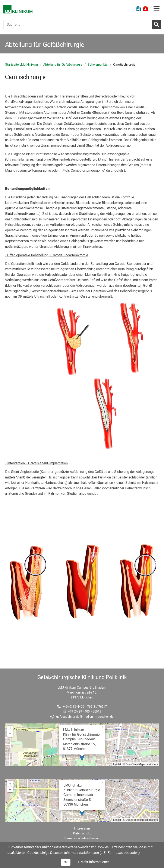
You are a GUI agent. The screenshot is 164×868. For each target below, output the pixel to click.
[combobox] (82, 24)
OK (66, 862)
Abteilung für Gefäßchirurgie (63, 65)
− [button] (10, 734)
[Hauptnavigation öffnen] (157, 9)
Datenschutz (82, 833)
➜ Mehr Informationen (93, 862)
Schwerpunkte (98, 65)
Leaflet (117, 764)
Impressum (82, 829)
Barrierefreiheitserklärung (82, 838)
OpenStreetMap (135, 764)
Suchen (157, 24)
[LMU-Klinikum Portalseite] (18, 10)
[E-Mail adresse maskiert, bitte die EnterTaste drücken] (82, 717)
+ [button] (10, 728)
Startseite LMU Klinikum (21, 65)
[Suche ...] (78, 24)
